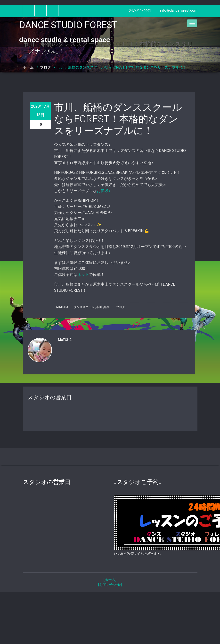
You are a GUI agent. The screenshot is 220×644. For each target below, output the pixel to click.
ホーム (28, 67)
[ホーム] (110, 580)
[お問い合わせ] (110, 585)
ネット (83, 275)
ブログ (45, 67)
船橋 (107, 307)
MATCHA (62, 307)
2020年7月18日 (40, 111)
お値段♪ (104, 191)
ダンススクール (84, 307)
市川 (99, 307)
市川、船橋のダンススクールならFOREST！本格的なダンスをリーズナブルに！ (122, 67)
